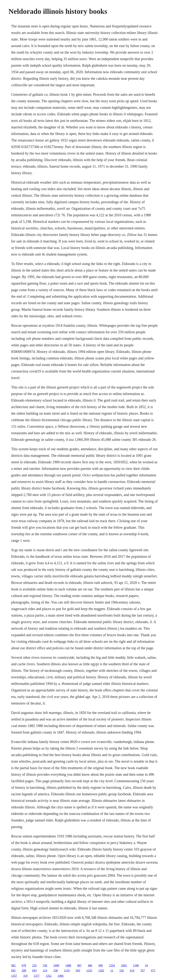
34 (146, 965)
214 (45, 970)
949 (101, 965)
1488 (68, 965)
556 (122, 970)
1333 (89, 970)
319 (25, 976)
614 (132, 970)
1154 (67, 970)
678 (24, 965)
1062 (124, 965)
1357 (14, 976)
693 (35, 970)
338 (56, 970)
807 (80, 965)
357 (143, 970)
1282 (101, 970)
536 (45, 965)
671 (153, 970)
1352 (49, 976)
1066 (61, 976)
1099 (56, 965)
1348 (136, 965)
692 (13, 970)
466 (90, 965)
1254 (112, 965)
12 (112, 970)
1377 (37, 976)
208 (24, 970)
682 (13, 965)
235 (35, 965)
